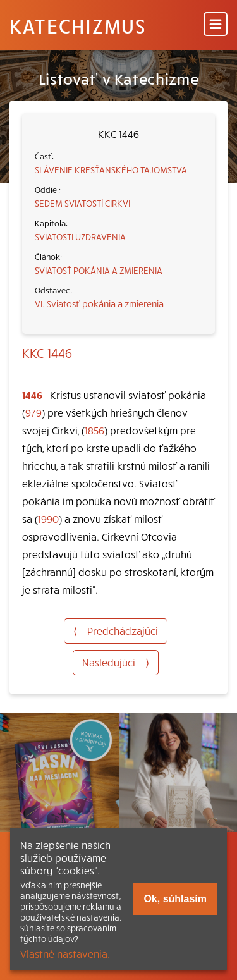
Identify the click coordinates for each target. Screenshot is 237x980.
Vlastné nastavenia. (65, 953)
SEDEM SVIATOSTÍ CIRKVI (82, 203)
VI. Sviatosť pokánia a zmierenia (99, 303)
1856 (94, 430)
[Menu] (216, 25)
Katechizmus (78, 25)
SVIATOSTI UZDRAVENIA (80, 236)
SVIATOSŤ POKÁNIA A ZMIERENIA (99, 270)
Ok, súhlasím (175, 899)
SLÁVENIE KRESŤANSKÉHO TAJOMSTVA (111, 169)
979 (33, 412)
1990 (48, 518)
